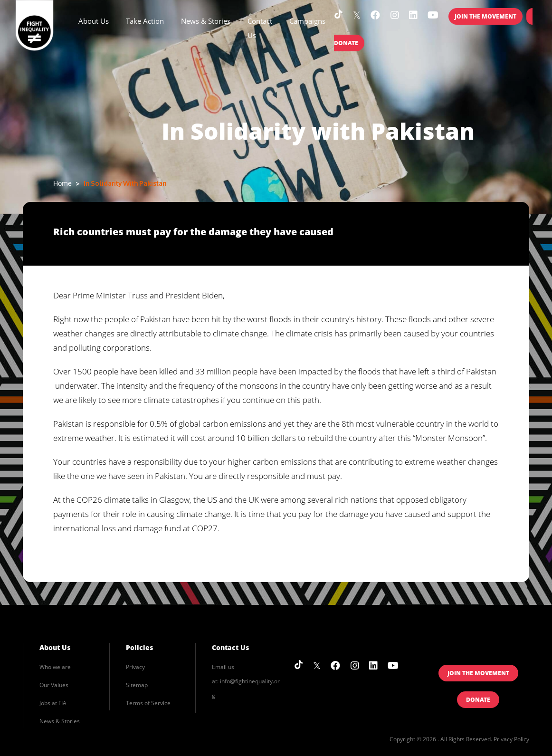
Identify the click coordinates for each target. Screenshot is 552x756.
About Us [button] (94, 21)
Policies (139, 647)
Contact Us (260, 28)
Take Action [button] (145, 21)
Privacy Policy (511, 739)
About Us (55, 647)
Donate (478, 700)
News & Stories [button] (206, 21)
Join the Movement (485, 16)
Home (62, 183)
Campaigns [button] (307, 21)
